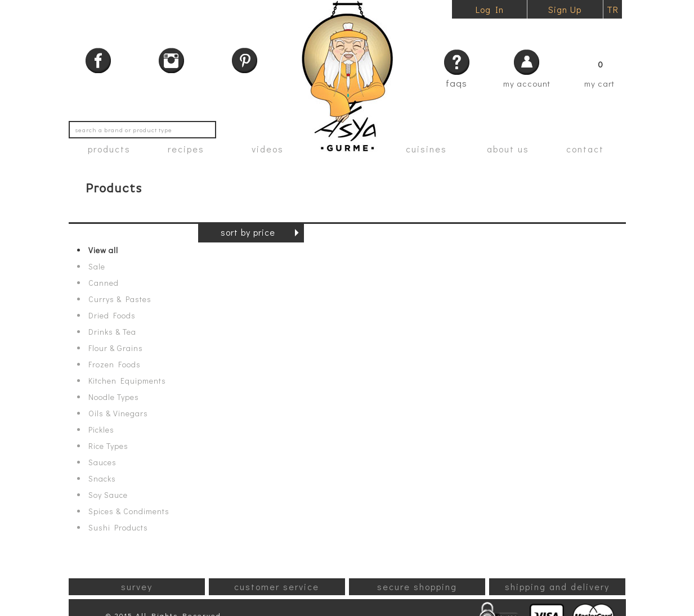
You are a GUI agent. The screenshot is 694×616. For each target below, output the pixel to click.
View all (103, 250)
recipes (186, 149)
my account (527, 83)
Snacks (102, 479)
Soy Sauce (108, 495)
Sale (97, 267)
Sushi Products (118, 528)
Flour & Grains (116, 348)
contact (585, 149)
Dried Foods (112, 316)
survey (137, 586)
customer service (277, 586)
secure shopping (417, 586)
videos (268, 149)
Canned (104, 283)
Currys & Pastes (120, 299)
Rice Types (108, 446)
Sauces (102, 462)
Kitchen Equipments (127, 381)
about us (508, 149)
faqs (456, 83)
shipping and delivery (557, 586)
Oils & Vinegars (118, 413)
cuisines (426, 149)
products (109, 149)
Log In (490, 9)
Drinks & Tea (112, 332)
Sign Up (565, 9)
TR (613, 9)
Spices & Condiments (129, 511)
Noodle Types (114, 397)
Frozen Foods (115, 365)
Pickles (101, 430)
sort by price (248, 232)
